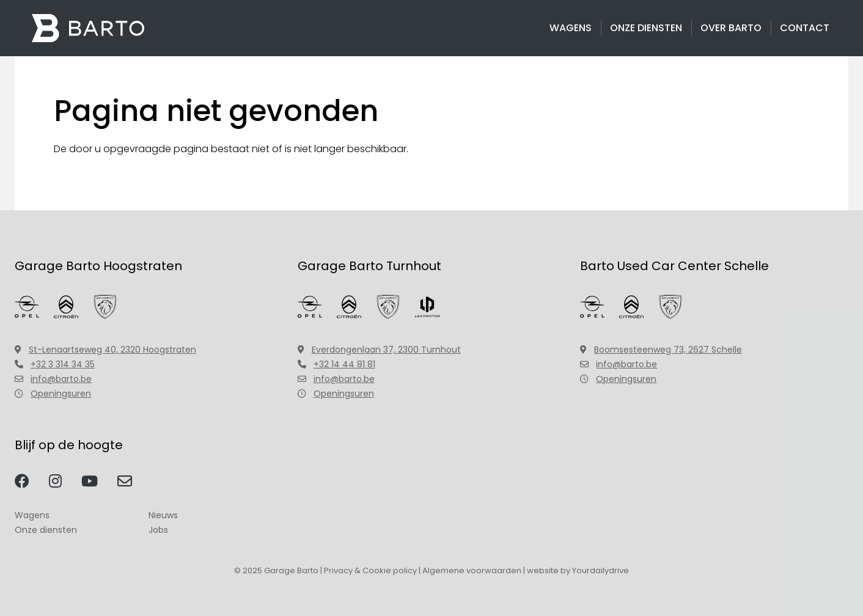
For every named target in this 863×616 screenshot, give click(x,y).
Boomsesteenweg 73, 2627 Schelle (661, 350)
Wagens (571, 28)
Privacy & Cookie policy (370, 570)
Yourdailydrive (600, 570)
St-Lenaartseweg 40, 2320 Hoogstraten (105, 350)
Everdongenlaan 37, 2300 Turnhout (379, 350)
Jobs (158, 530)
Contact (805, 28)
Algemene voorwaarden (472, 570)
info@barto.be (53, 379)
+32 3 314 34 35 (55, 364)
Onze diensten (646, 28)
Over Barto (731, 28)
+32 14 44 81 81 (336, 364)
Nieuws (163, 515)
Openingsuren (53, 394)
